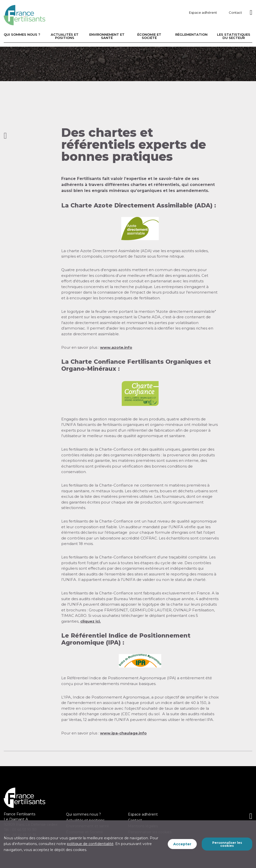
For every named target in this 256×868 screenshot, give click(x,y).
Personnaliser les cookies (227, 844)
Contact (235, 13)
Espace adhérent (203, 13)
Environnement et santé (107, 36)
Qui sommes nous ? (22, 35)
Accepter (182, 844)
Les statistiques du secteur (234, 36)
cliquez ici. (90, 621)
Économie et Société (149, 36)
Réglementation (191, 35)
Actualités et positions (65, 36)
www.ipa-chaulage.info (123, 733)
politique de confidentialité (90, 844)
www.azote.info (116, 347)
